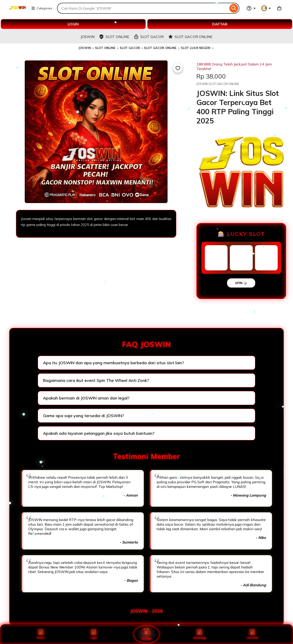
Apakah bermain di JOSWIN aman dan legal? (86, 398)
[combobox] (143, 8)
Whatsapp (199, 634)
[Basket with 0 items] (279, 8)
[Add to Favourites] (178, 68)
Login (94, 634)
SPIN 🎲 (241, 283)
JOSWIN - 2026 (146, 611)
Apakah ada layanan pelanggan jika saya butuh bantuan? (99, 433)
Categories (42, 8)
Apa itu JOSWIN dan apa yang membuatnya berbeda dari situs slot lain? (114, 363)
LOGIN (73, 24)
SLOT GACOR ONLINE (160, 48)
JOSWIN (85, 48)
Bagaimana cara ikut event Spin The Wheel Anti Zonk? (96, 380)
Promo (41, 634)
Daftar (146, 634)
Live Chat (252, 634)
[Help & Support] (251, 8)
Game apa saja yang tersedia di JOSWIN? (84, 416)
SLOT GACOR (130, 48)
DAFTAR (220, 24)
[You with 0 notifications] (266, 8)
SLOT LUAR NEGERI (196, 48)
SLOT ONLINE (105, 48)
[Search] (234, 8)
